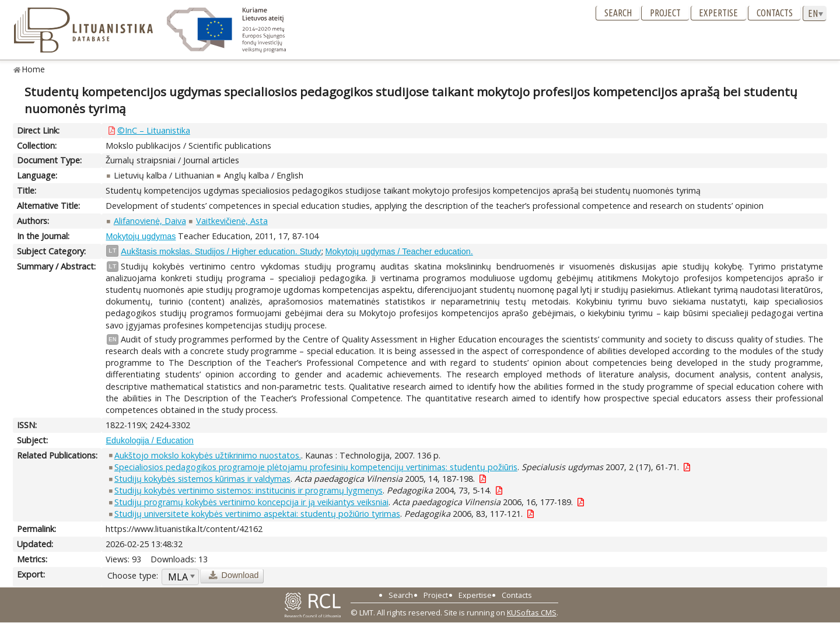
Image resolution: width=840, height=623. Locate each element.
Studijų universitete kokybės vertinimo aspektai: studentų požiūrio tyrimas (257, 514)
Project (665, 13)
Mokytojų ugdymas (141, 236)
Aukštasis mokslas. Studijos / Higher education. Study (221, 251)
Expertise (718, 13)
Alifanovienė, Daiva (150, 221)
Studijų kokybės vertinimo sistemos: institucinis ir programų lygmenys (249, 490)
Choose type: (133, 575)
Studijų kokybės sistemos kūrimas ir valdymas (202, 479)
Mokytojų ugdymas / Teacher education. (399, 251)
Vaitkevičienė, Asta (232, 221)
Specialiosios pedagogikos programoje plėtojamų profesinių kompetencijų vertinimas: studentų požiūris (316, 467)
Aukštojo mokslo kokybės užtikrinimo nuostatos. (208, 455)
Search (618, 13)
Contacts (775, 13)
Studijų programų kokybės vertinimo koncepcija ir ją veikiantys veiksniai (251, 502)
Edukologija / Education (149, 440)
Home (34, 69)
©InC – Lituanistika (154, 130)
